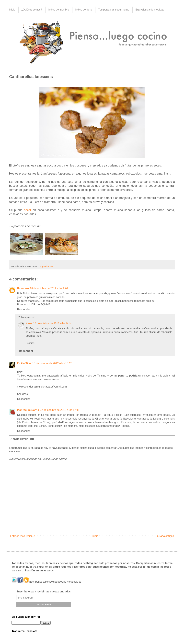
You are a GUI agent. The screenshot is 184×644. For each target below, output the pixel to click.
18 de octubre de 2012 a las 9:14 (52, 323)
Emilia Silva (24, 363)
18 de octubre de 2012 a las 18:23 (52, 363)
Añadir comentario (23, 439)
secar (28, 210)
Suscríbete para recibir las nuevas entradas (43, 592)
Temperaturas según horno (114, 10)
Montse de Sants (28, 410)
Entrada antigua (165, 536)
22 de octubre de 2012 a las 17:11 (60, 410)
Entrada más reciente (23, 536)
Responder (23, 309)
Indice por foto (84, 10)
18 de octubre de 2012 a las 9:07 (49, 288)
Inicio (12, 10)
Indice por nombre (59, 10)
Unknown (23, 288)
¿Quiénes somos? (32, 10)
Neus (29, 323)
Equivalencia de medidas (150, 10)
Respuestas (28, 317)
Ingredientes (47, 266)
